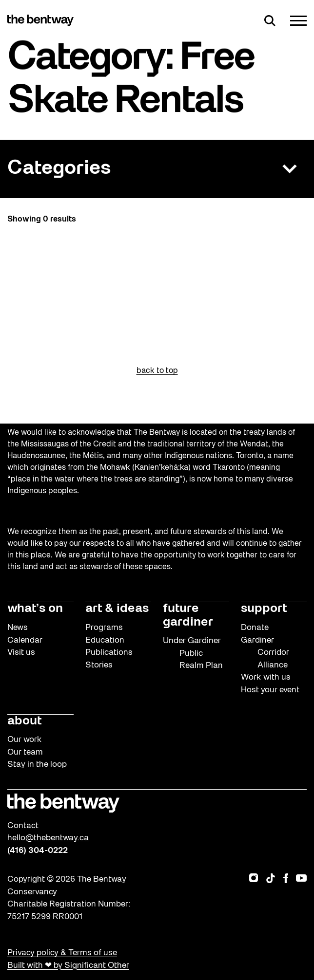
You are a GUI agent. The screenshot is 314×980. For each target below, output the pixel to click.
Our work (25, 740)
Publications (109, 653)
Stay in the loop (37, 765)
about (24, 721)
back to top (157, 371)
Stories (99, 665)
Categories (59, 169)
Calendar (25, 640)
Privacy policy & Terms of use (62, 953)
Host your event (270, 690)
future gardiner (188, 615)
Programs (104, 628)
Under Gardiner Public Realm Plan (193, 653)
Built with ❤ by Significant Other (68, 966)
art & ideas (117, 609)
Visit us (21, 653)
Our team (25, 752)
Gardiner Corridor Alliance (265, 653)
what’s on (35, 609)
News (18, 628)
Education (105, 640)
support (264, 609)
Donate (255, 628)
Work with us (266, 677)
